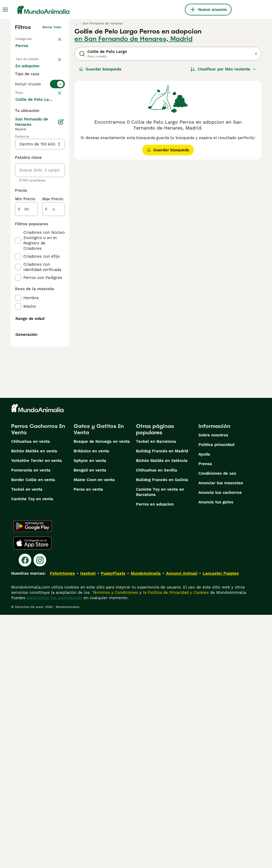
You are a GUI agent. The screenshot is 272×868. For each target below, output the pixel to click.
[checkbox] (18, 157)
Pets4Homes (62, 827)
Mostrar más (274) (37, 241)
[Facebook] (25, 813)
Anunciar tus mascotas (221, 736)
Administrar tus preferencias (54, 851)
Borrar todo (52, 27)
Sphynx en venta (90, 714)
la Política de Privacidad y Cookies (175, 846)
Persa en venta (88, 742)
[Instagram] (40, 813)
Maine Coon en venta (94, 733)
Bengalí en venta (90, 723)
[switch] (40, 119)
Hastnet (88, 827)
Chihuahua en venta (31, 695)
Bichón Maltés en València (162, 714)
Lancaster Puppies (221, 827)
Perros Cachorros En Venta (38, 682)
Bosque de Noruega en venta (102, 695)
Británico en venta (91, 704)
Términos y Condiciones (115, 846)
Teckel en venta (27, 742)
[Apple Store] (32, 796)
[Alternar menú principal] (5, 10)
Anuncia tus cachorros (220, 746)
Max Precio (53, 341)
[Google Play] (33, 779)
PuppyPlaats (113, 827)
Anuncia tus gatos (216, 755)
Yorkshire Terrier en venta (37, 714)
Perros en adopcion (155, 757)
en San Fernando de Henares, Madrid (133, 39)
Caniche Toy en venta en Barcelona (160, 745)
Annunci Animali (182, 827)
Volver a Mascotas (33, 38)
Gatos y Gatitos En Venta (99, 682)
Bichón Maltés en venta (34, 704)
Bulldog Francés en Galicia (162, 733)
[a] (54, 352)
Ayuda (204, 707)
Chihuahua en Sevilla (157, 723)
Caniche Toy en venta (32, 752)
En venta (28, 72)
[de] (26, 352)
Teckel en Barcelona (156, 695)
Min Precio (25, 341)
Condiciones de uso (217, 727)
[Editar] (61, 264)
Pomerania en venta (31, 723)
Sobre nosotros (213, 688)
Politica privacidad (216, 698)
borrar (55, 130)
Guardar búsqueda (100, 69)
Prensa (205, 717)
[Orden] (223, 69)
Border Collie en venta (33, 733)
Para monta (31, 99)
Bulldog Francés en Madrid (162, 704)
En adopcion (36, 86)
